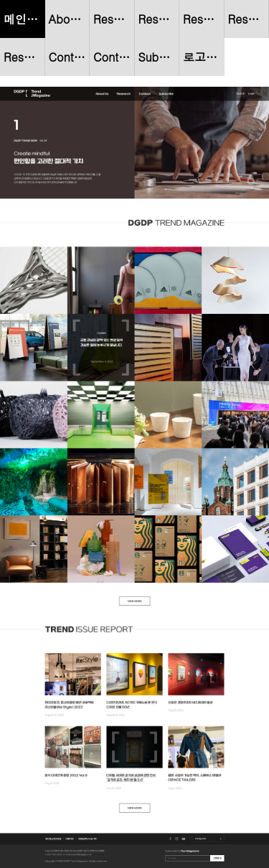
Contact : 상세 (114, 57)
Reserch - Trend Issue (24, 57)
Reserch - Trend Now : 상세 (159, 19)
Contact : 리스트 (70, 57)
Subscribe (159, 57)
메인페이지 (24, 19)
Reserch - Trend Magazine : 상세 (249, 19)
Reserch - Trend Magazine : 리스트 (204, 19)
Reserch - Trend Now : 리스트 (114, 19)
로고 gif (203, 57)
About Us (70, 19)
